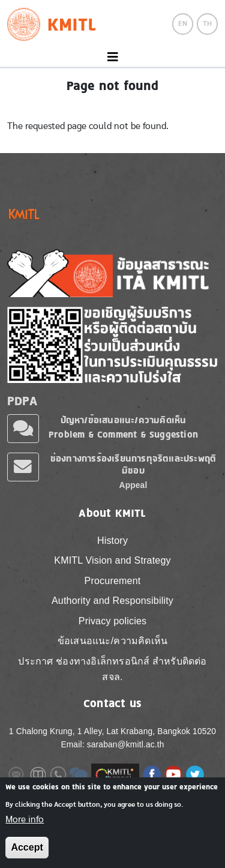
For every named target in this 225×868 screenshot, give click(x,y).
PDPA (22, 401)
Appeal (133, 485)
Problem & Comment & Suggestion (123, 434)
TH (207, 23)
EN (183, 23)
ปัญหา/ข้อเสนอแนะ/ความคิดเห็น (124, 420)
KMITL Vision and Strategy (112, 560)
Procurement (113, 581)
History (112, 541)
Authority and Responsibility (112, 601)
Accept (27, 849)
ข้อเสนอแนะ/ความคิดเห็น (112, 641)
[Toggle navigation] (112, 57)
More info (25, 821)
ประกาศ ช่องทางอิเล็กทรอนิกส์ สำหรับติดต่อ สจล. (112, 669)
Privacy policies (112, 621)
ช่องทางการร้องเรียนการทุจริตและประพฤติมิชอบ (133, 464)
